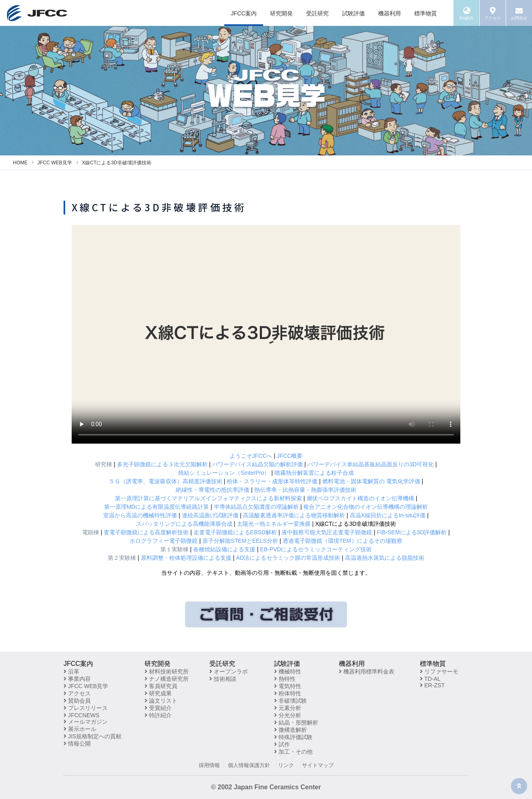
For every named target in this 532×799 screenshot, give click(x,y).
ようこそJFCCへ (251, 456)
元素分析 (288, 708)
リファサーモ (439, 671)
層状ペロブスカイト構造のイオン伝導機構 (360, 498)
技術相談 (223, 679)
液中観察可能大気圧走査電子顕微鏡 (327, 532)
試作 (282, 744)
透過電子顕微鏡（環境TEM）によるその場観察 (343, 541)
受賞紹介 (158, 708)
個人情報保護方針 (249, 765)
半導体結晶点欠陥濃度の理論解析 (256, 507)
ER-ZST (432, 685)
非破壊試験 (290, 701)
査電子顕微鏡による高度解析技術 (146, 532)
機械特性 (288, 671)
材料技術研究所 (167, 671)
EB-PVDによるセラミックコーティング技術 (316, 549)
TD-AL (430, 679)
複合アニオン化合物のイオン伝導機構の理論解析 (366, 507)
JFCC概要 (290, 456)
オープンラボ (229, 671)
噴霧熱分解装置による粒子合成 (314, 473)
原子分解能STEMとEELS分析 (240, 541)
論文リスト (161, 701)
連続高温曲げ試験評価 (210, 515)
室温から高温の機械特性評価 (140, 515)
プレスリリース (86, 708)
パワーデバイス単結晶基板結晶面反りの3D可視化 (370, 464)
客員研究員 (161, 686)
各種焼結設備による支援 (224, 549)
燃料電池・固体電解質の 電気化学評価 (371, 481)
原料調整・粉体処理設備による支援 (186, 558)
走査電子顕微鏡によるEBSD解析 (235, 532)
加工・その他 (293, 752)
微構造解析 (290, 730)
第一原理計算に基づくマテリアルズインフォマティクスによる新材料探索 (209, 498)
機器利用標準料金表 (367, 671)
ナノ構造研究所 (167, 679)
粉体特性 (288, 693)
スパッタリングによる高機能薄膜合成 (184, 524)
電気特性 (288, 686)
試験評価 (353, 13)
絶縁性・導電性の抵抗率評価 (213, 490)
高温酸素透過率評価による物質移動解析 (294, 515)
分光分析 (288, 715)
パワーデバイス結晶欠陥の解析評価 (257, 464)
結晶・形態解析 (296, 722)
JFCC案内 (244, 13)
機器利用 (389, 13)
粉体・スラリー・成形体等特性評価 (272, 481)
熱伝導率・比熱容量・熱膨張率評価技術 (305, 490)
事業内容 (77, 679)
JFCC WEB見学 (86, 686)
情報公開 (77, 744)
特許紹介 (158, 715)
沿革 (71, 671)
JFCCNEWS (82, 715)
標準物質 (426, 13)
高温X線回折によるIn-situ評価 (388, 515)
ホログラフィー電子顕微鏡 (164, 541)
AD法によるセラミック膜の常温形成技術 (288, 558)
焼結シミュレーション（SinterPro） (224, 473)
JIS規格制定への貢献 (93, 736)
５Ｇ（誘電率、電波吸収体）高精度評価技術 (166, 481)
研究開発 (281, 13)
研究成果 (158, 693)
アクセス (77, 693)
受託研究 (317, 13)
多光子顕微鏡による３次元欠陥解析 (162, 464)
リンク (286, 765)
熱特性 (285, 679)
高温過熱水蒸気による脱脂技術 (385, 558)
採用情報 (209, 765)
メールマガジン (86, 722)
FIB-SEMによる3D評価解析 (412, 532)
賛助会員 (77, 701)
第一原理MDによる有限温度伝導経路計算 (157, 507)
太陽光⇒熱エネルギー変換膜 (274, 524)
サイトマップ (318, 765)
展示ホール (80, 729)
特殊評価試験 (293, 737)
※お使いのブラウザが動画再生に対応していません (266, 334)
